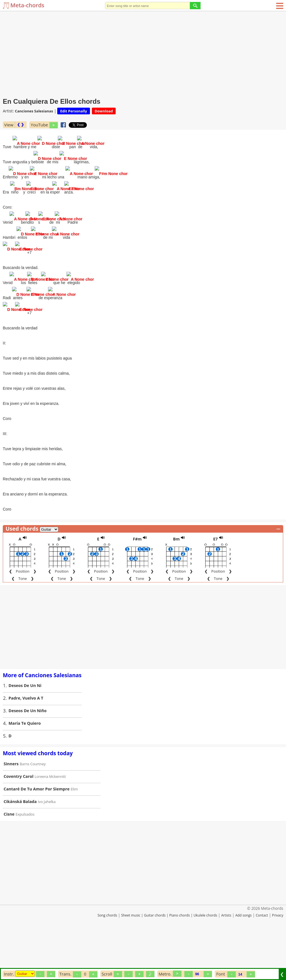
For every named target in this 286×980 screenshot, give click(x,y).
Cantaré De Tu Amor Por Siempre (37, 831)
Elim (74, 831)
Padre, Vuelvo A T (26, 740)
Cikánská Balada (20, 843)
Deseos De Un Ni (25, 727)
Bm (177, 581)
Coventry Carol (19, 818)
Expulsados (25, 856)
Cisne (9, 856)
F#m (137, 581)
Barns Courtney (33, 806)
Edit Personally (73, 111)
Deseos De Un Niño (28, 753)
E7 (215, 581)
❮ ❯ (21, 125)
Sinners (11, 806)
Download (104, 111)
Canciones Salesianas (34, 111)
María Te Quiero (25, 765)
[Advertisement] (143, 53)
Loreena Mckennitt (50, 818)
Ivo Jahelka (47, 844)
